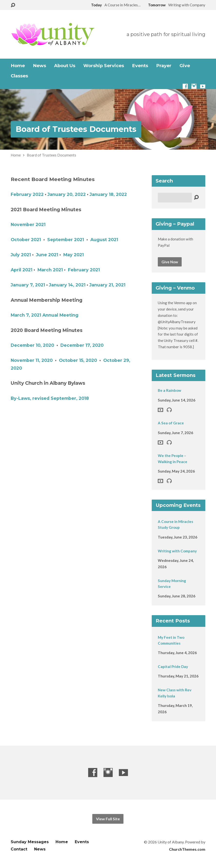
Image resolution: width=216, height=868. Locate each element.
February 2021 (84, 270)
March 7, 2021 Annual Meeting (45, 315)
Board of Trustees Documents (76, 129)
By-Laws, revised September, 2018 (50, 398)
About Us (65, 66)
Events (140, 66)
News (39, 66)
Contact (19, 849)
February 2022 (27, 194)
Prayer (164, 66)
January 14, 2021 (67, 285)
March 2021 (50, 270)
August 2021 (104, 240)
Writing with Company (177, 551)
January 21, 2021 (107, 285)
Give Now (170, 262)
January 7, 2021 (28, 285)
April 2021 (22, 270)
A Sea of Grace (171, 423)
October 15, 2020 (78, 360)
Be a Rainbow (169, 390)
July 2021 (21, 255)
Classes (19, 76)
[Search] (175, 198)
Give (185, 66)
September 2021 (66, 240)
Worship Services (104, 66)
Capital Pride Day (173, 667)
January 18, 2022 (108, 194)
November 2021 (28, 224)
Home (18, 66)
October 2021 (26, 240)
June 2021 (47, 255)
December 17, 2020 (82, 345)
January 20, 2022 (67, 194)
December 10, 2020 (32, 345)
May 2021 (74, 255)
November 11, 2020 (32, 360)
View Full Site (108, 819)
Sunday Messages (30, 842)
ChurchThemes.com (187, 849)
